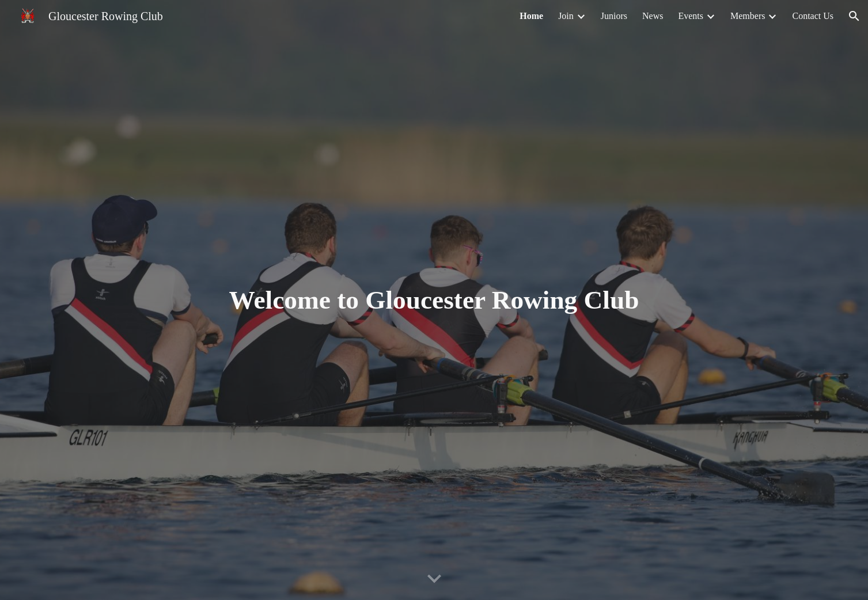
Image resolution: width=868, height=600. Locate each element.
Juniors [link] (614, 16)
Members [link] (748, 16)
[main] (434, 300)
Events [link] (691, 16)
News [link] (653, 16)
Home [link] (531, 16)
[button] (854, 16)
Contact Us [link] (813, 16)
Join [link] (566, 16)
